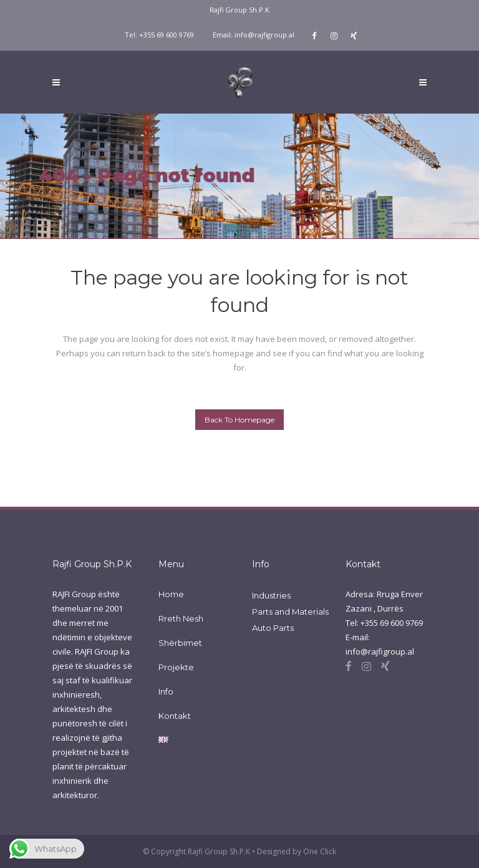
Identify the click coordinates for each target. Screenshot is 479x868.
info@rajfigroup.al (264, 35)
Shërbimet (180, 643)
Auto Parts (273, 628)
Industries (271, 595)
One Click (320, 851)
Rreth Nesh (181, 618)
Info (166, 691)
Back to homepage (239, 420)
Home (171, 594)
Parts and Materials (290, 612)
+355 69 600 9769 (167, 35)
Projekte (176, 667)
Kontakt (175, 716)
